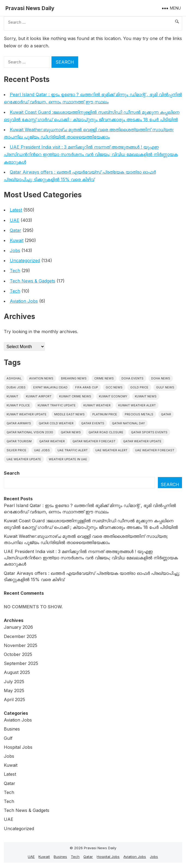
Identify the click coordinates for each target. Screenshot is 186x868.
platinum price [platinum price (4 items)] (105, 414)
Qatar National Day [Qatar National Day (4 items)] (128, 423)
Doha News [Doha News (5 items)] (161, 378)
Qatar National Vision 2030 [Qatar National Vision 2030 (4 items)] (30, 432)
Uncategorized (25, 260)
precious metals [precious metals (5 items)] (139, 414)
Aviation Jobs (24, 301)
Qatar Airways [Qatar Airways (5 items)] (19, 423)
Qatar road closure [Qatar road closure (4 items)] (106, 432)
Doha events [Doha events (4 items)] (132, 378)
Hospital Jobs (18, 747)
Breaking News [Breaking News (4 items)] (74, 378)
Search (12, 473)
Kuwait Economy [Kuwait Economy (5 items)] (113, 396)
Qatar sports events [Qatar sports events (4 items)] (149, 432)
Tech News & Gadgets (33, 281)
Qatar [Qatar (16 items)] (166, 414)
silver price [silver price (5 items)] (16, 450)
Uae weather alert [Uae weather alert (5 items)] (111, 450)
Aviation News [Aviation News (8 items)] (41, 378)
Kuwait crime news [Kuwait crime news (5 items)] (75, 396)
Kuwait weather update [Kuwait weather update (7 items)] (27, 414)
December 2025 (20, 636)
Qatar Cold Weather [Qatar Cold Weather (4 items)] (56, 423)
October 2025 (18, 654)
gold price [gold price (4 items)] (139, 387)
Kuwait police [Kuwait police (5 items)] (18, 405)
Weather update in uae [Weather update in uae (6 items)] (68, 459)
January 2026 (18, 627)
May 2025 (14, 691)
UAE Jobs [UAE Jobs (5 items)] (42, 450)
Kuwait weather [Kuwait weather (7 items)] (97, 405)
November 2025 (21, 645)
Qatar (16, 230)
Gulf (8, 738)
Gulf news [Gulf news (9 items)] (165, 387)
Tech (15, 271)
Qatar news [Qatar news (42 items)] (71, 432)
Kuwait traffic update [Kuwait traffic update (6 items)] (57, 405)
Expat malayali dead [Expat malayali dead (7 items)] (50, 387)
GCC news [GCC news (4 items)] (114, 387)
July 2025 (14, 682)
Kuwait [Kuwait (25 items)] (12, 396)
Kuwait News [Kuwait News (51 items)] (146, 396)
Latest (16, 210)
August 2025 (17, 672)
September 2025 (21, 663)
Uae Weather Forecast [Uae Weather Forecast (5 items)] (155, 450)
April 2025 (14, 700)
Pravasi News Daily (30, 8)
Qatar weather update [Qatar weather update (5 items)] (142, 441)
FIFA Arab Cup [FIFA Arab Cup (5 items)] (87, 387)
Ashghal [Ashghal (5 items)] (14, 378)
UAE (15, 220)
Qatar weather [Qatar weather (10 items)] (52, 441)
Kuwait (17, 240)
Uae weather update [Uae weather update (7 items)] (24, 459)
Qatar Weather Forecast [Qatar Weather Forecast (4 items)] (94, 441)
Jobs (15, 250)
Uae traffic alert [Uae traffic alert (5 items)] (73, 450)
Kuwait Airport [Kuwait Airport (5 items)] (39, 396)
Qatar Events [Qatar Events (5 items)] (93, 423)
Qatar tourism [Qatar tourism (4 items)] (19, 441)
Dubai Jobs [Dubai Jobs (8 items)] (16, 387)
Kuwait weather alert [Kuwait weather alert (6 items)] (137, 405)
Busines (12, 729)
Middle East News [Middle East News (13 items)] (69, 414)
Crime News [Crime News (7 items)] (104, 378)
